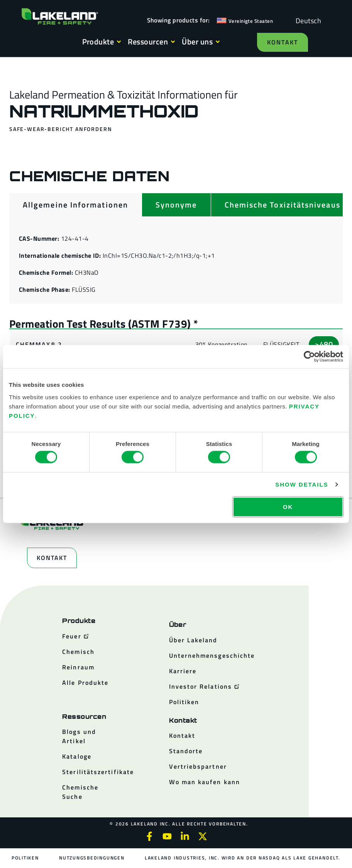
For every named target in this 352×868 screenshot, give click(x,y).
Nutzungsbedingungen (92, 858)
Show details (302, 484)
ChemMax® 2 (39, 344)
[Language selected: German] (306, 20)
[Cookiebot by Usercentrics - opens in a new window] (309, 357)
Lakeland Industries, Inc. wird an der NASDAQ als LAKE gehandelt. (242, 858)
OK (288, 506)
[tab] (75, 205)
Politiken (26, 858)
